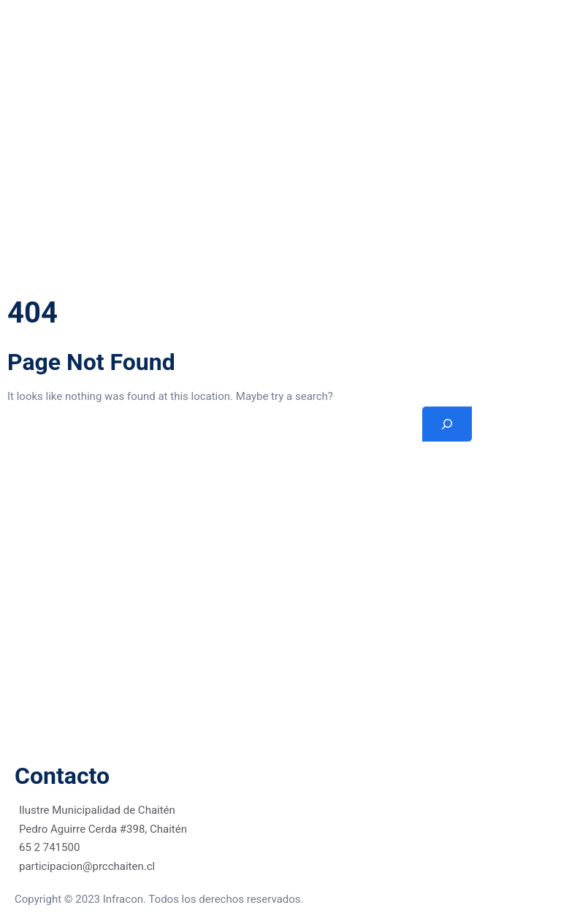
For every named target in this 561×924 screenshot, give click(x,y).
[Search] (447, 424)
